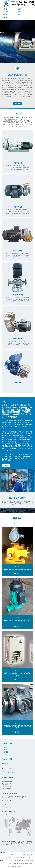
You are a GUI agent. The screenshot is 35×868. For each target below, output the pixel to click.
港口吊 (23, 864)
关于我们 (5, 9)
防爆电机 (18, 383)
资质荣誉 (20, 9)
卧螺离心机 (22, 858)
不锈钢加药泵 (18, 207)
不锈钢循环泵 (18, 163)
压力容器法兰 (23, 855)
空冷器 (9, 867)
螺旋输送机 (30, 855)
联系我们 (5, 17)
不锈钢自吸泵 (18, 339)
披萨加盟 (19, 861)
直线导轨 (12, 858)
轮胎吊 (19, 864)
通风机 (27, 858)
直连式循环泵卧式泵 (10, 773)
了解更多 (18, 103)
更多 (18, 523)
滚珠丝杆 (16, 855)
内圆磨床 (31, 864)
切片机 (14, 864)
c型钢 (27, 864)
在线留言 (6, 815)
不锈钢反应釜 (13, 861)
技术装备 (20, 12)
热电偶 (16, 858)
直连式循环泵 (18, 251)
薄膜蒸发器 (10, 855)
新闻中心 (5, 15)
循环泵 (6, 748)
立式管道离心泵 (18, 295)
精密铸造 (14, 867)
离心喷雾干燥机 (26, 861)
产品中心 (5, 12)
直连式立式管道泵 (7, 782)
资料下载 (20, 15)
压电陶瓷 (19, 867)
